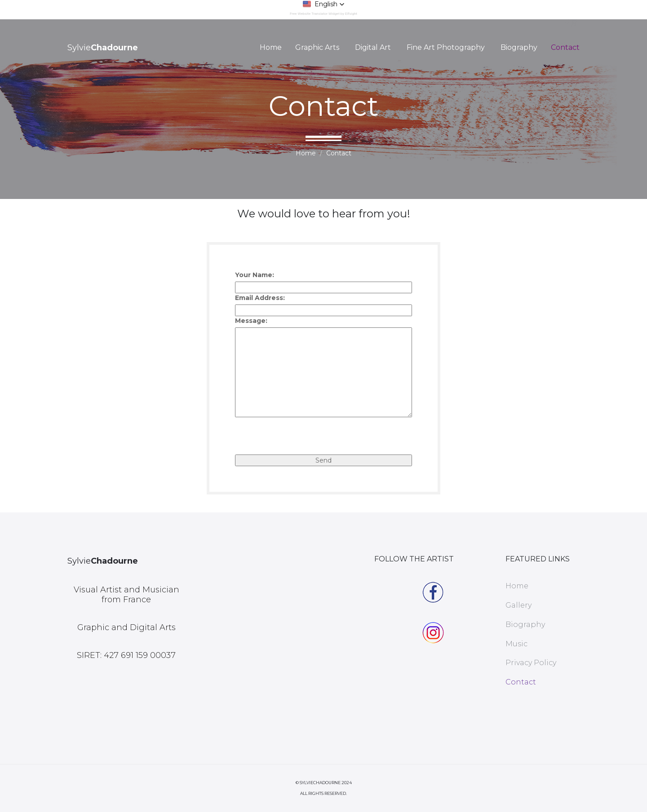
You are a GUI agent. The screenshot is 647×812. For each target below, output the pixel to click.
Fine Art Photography (446, 47)
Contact (565, 47)
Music (516, 644)
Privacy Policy (531, 663)
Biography (519, 47)
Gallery (518, 605)
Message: (251, 321)
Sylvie (103, 48)
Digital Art (373, 47)
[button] (324, 4)
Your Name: (255, 275)
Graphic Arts (317, 47)
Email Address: (260, 298)
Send (323, 460)
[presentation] (303, 437)
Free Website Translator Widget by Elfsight (323, 14)
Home (271, 47)
